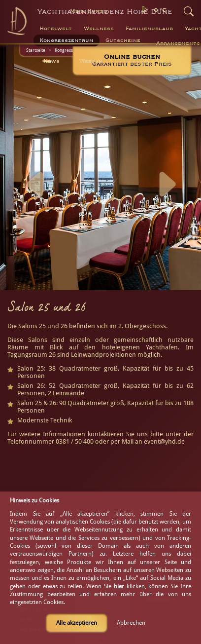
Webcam (91, 61)
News (51, 61)
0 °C (160, 10)
